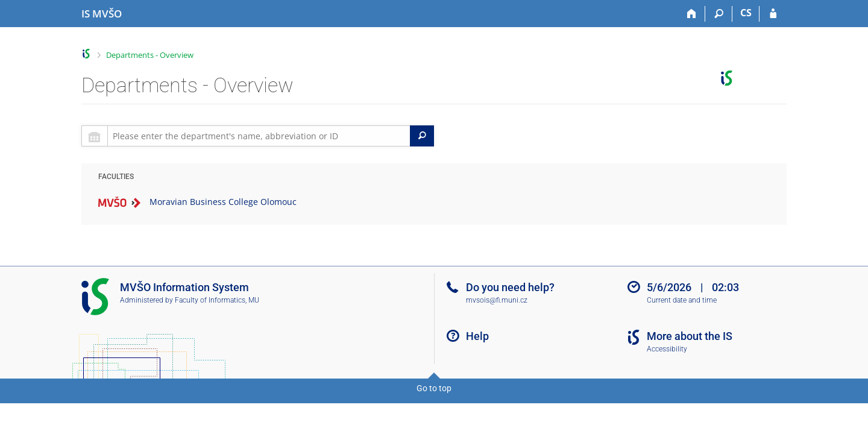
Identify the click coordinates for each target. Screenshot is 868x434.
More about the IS (690, 336)
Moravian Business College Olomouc (223, 202)
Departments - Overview (150, 55)
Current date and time (682, 300)
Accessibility (667, 349)
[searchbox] (259, 136)
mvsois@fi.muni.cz (497, 300)
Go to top (434, 388)
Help (477, 336)
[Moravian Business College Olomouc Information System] (102, 14)
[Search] (719, 14)
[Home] (692, 14)
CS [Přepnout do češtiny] (746, 13)
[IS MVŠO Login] (773, 14)
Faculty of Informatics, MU (217, 300)
